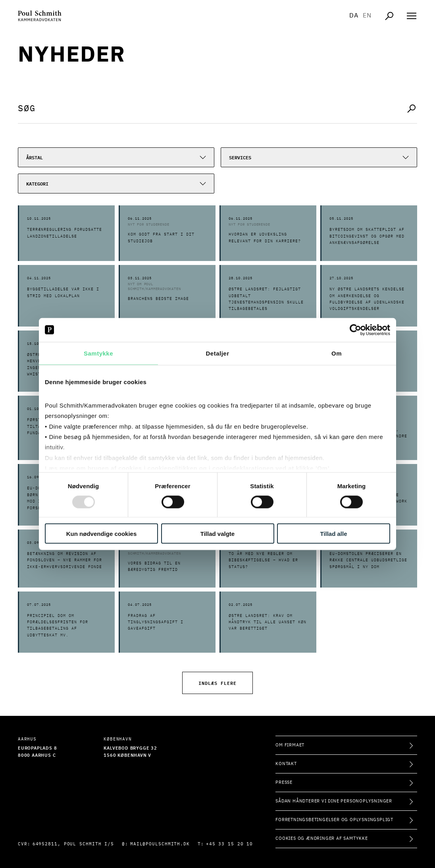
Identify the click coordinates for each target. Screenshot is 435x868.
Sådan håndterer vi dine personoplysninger (334, 801)
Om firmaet (290, 745)
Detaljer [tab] (217, 353)
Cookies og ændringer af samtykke (322, 838)
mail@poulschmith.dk (160, 844)
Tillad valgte (217, 534)
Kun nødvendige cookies (102, 534)
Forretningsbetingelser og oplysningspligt (334, 820)
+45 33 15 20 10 (230, 844)
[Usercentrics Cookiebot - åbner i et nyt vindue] (355, 330)
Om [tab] (337, 353)
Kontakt (286, 764)
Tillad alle (333, 534)
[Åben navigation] (412, 16)
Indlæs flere (217, 683)
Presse (284, 782)
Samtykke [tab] (98, 353)
